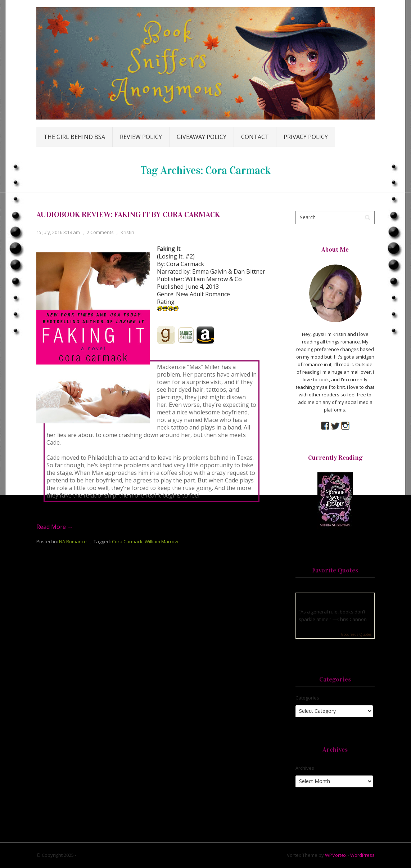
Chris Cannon (352, 619)
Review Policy (141, 137)
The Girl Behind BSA (74, 137)
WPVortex (336, 855)
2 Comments (100, 232)
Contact (255, 137)
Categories (307, 698)
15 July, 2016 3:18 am (58, 232)
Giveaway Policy (202, 137)
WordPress (362, 855)
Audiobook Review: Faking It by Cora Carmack (128, 214)
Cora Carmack (127, 541)
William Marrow (161, 541)
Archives (305, 768)
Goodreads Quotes (356, 634)
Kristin (127, 232)
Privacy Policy (306, 137)
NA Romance (73, 541)
